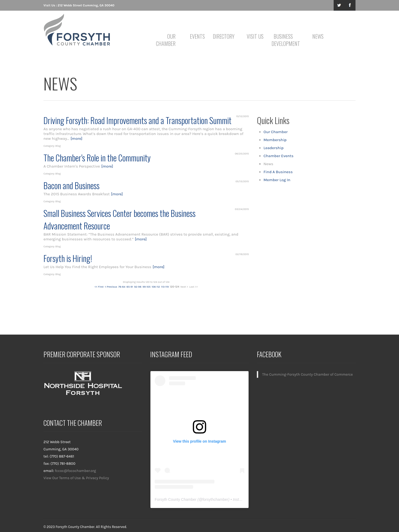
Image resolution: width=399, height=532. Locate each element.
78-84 (122, 287)
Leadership (274, 148)
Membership (275, 140)
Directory (224, 36)
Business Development (284, 40)
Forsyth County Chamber (175, 499)
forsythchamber (215, 499)
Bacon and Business (71, 185)
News (318, 36)
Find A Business (278, 172)
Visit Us (255, 36)
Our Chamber (166, 40)
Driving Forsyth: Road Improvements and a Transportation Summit (137, 120)
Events (197, 36)
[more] (76, 138)
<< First (99, 287)
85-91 (130, 287)
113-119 (165, 287)
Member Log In (277, 180)
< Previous (111, 287)
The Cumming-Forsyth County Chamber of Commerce (308, 374)
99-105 (146, 287)
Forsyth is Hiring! (68, 258)
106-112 (156, 287)
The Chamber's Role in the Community (97, 158)
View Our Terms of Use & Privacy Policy (76, 478)
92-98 (138, 287)
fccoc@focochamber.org (75, 471)
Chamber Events (278, 156)
